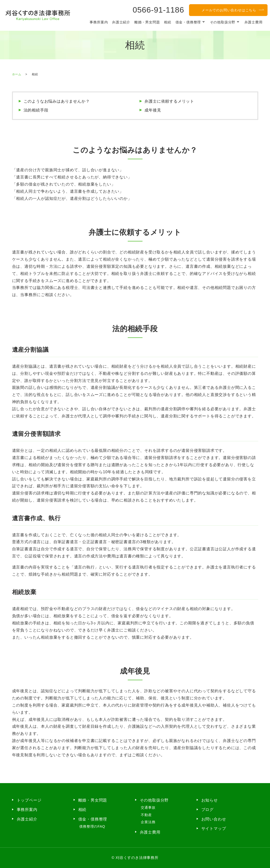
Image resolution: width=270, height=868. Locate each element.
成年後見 (153, 110)
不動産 (146, 815)
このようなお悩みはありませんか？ (57, 101)
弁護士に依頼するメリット (169, 101)
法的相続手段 (36, 110)
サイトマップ (214, 829)
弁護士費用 (254, 22)
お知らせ (210, 800)
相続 (168, 22)
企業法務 (148, 822)
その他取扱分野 (223, 22)
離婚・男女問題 (147, 22)
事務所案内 (99, 22)
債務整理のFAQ (92, 826)
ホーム (17, 74)
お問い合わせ (214, 819)
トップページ (29, 800)
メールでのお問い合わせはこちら (229, 10)
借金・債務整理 (188, 22)
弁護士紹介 (121, 22)
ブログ (207, 810)
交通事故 (148, 807)
